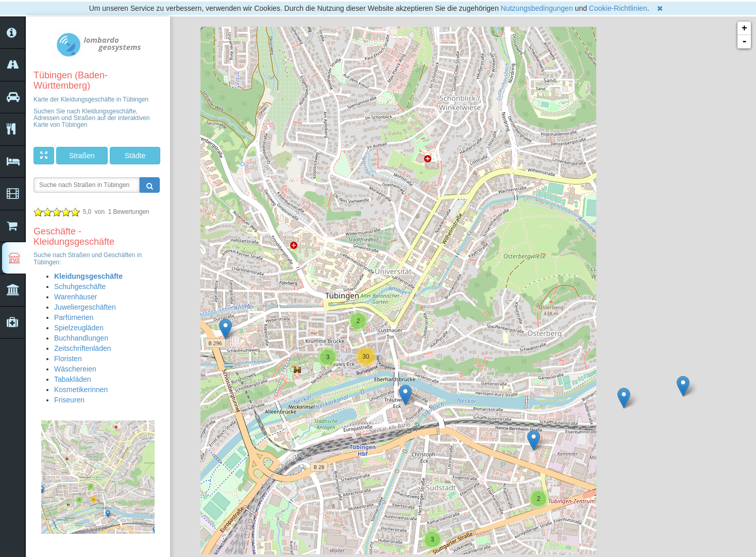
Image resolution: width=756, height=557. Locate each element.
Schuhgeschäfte (80, 286)
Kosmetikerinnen (81, 390)
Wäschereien (75, 369)
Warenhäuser (76, 297)
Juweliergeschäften (85, 307)
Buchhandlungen (81, 338)
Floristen (68, 359)
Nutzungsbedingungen (537, 8)
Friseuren (69, 400)
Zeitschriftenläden (83, 348)
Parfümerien (74, 317)
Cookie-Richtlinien (618, 8)
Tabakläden (73, 379)
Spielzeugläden (79, 328)
